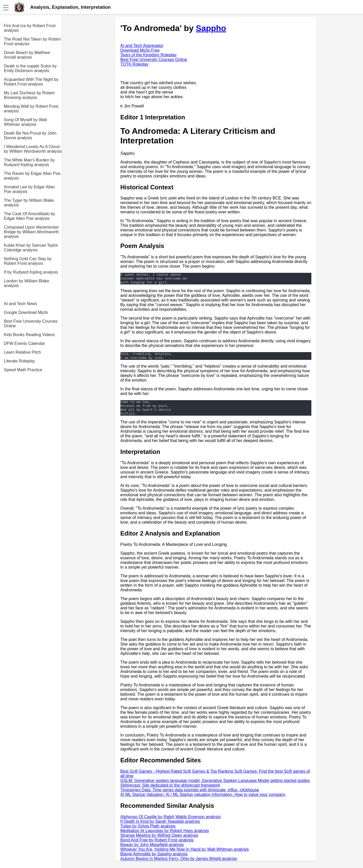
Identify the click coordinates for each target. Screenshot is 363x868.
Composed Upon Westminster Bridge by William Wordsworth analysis (31, 232)
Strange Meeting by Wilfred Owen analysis (159, 842)
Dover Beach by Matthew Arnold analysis (27, 55)
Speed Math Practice (23, 370)
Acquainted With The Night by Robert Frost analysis (31, 82)
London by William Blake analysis (26, 283)
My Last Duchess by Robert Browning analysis (29, 95)
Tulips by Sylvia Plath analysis (148, 833)
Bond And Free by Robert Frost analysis (157, 847)
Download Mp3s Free (140, 50)
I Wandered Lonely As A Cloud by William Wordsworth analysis (33, 149)
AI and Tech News (21, 304)
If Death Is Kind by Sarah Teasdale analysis (160, 828)
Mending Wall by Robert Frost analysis (31, 109)
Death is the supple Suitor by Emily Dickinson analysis (30, 68)
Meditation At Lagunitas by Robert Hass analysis (165, 838)
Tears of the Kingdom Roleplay (148, 55)
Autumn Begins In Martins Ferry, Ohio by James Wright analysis (179, 866)
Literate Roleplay (19, 361)
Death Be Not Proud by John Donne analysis (30, 135)
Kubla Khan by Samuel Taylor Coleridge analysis (31, 248)
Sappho (211, 28)
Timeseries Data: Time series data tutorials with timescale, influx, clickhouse (190, 797)
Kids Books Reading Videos (29, 335)
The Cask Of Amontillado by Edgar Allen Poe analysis (29, 216)
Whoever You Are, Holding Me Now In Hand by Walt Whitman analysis (184, 856)
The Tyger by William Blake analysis (29, 203)
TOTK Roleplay (134, 64)
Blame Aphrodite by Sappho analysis (154, 861)
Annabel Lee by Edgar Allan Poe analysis (29, 189)
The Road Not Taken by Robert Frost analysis (32, 41)
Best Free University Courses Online (31, 324)
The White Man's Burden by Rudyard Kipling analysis (29, 162)
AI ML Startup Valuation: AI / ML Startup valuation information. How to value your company (203, 801)
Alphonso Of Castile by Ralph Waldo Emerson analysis (171, 824)
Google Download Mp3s (26, 312)
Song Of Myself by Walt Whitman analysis (25, 122)
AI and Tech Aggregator (142, 46)
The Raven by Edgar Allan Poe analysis (32, 176)
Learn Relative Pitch (22, 352)
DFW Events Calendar (24, 343)
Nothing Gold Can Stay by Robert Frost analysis (28, 261)
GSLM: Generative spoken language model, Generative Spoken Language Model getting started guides (215, 788)
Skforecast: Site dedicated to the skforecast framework (170, 792)
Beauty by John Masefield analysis (152, 852)
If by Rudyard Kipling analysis (31, 272)
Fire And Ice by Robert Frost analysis (30, 28)
